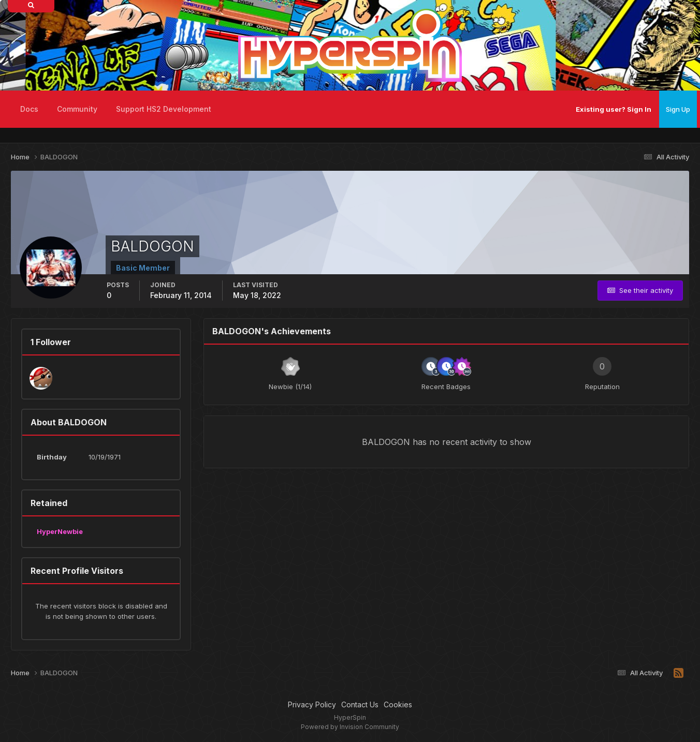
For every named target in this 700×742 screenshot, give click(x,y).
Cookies (398, 704)
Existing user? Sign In (614, 109)
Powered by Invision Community (350, 727)
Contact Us (360, 704)
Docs (29, 109)
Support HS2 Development (164, 109)
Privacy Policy (312, 704)
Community (77, 109)
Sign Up (678, 109)
